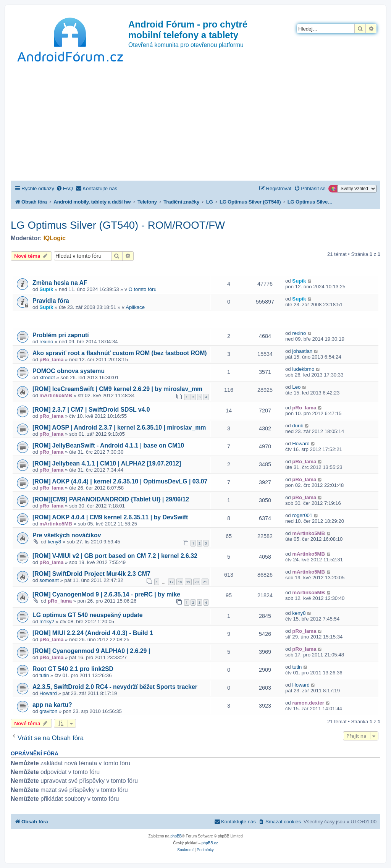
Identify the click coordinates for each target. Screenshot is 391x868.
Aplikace (135, 307)
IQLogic (55, 238)
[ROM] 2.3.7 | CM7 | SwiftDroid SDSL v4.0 (91, 410)
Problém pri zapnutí (61, 335)
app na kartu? (52, 705)
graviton (48, 711)
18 (180, 582)
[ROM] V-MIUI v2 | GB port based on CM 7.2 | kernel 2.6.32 (115, 556)
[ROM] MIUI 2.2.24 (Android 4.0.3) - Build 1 (93, 633)
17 (171, 582)
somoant (49, 580)
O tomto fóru (143, 289)
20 (197, 582)
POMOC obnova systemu (69, 371)
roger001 (302, 515)
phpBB (176, 836)
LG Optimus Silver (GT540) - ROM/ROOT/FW (118, 225)
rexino (46, 342)
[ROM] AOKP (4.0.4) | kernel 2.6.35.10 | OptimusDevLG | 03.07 (120, 481)
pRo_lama (51, 360)
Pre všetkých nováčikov (67, 535)
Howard (301, 444)
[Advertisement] (195, 123)
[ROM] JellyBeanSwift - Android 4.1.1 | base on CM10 (108, 445)
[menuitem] (65, 188)
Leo (296, 387)
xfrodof (47, 377)
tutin (44, 675)
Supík (46, 289)
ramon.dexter (308, 703)
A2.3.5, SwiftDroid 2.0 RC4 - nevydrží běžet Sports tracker (115, 687)
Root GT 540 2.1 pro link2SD (73, 669)
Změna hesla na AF (60, 283)
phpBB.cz (210, 843)
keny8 (54, 542)
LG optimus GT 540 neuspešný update (87, 615)
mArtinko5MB (56, 395)
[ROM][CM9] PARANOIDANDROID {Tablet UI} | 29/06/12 (111, 499)
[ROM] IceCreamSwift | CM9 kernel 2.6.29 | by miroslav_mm (117, 389)
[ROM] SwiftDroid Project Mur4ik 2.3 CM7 (91, 574)
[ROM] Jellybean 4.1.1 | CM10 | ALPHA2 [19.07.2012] (107, 463)
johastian (302, 351)
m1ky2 (47, 622)
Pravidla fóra (51, 301)
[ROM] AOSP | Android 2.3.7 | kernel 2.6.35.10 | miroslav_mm (119, 428)
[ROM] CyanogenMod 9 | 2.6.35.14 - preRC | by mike (106, 594)
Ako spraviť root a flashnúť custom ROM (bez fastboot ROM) (120, 353)
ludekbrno (303, 369)
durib (298, 426)
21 (205, 582)
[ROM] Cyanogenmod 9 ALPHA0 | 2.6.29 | (91, 651)
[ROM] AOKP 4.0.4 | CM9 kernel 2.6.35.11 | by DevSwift (110, 517)
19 (188, 582)
